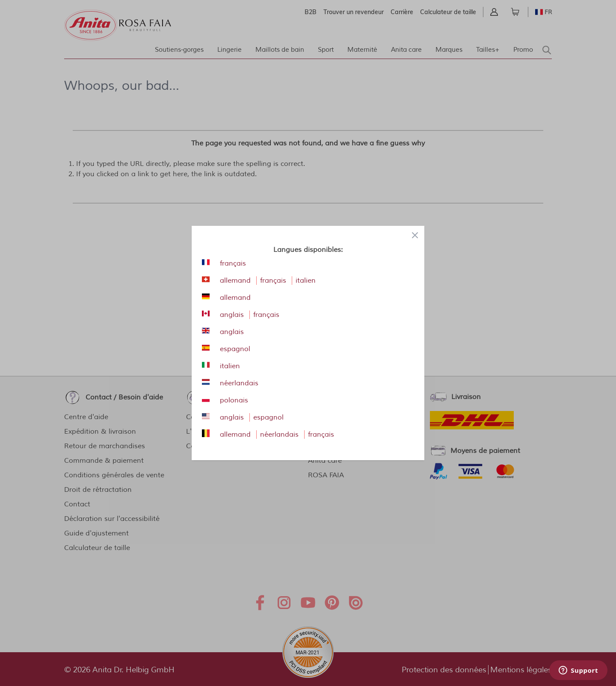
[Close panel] (415, 235)
